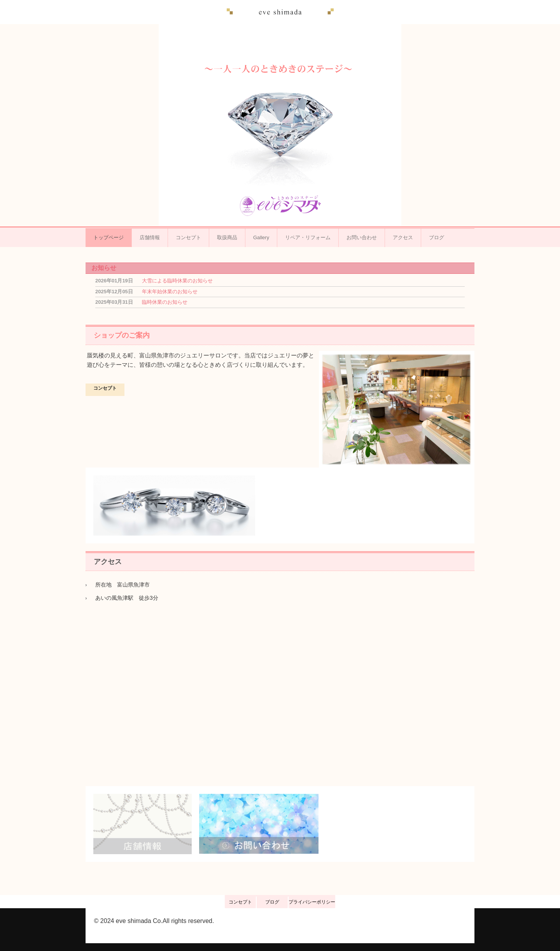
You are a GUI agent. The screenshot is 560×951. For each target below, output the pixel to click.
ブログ (437, 237)
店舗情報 (150, 237)
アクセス (403, 237)
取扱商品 (227, 237)
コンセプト (188, 237)
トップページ (108, 237)
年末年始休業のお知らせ (170, 292)
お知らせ (104, 268)
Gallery (261, 237)
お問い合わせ (362, 237)
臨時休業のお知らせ (165, 302)
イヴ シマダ (280, 12)
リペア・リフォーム (308, 237)
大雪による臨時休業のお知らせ (177, 281)
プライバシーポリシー (312, 902)
